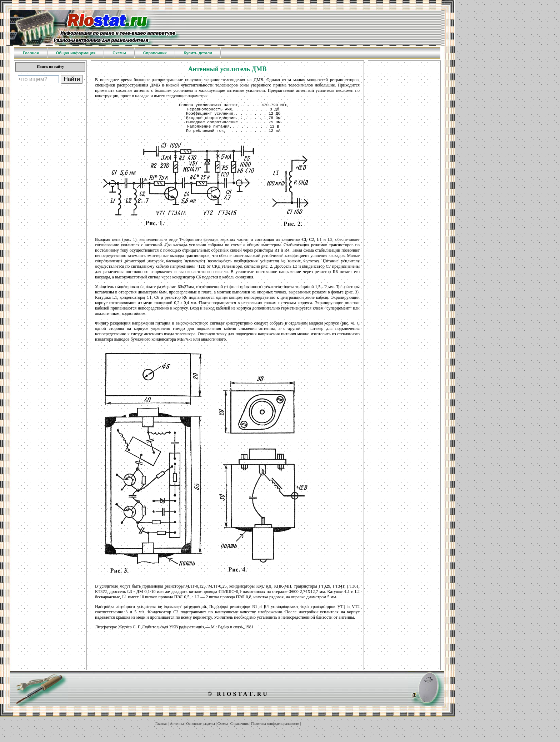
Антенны (177, 731)
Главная (161, 731)
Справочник (239, 731)
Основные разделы (201, 731)
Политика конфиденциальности (275, 731)
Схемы (223, 731)
